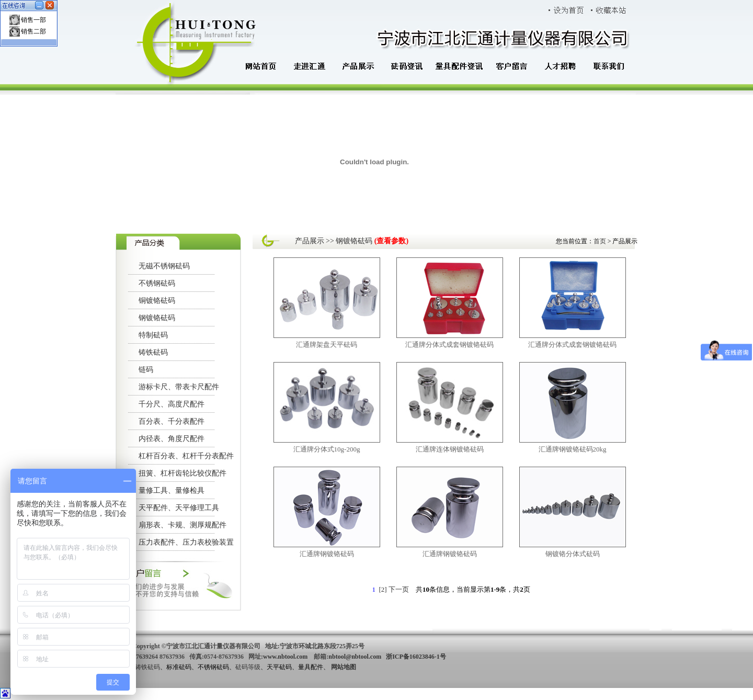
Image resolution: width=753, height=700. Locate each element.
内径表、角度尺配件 (172, 439)
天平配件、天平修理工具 (179, 508)
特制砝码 (153, 335)
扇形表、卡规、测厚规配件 (182, 525)
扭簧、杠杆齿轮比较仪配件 (182, 473)
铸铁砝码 (153, 352)
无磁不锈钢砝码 (164, 266)
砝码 (242, 667)
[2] (383, 589)
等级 (254, 667)
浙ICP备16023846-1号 (416, 657)
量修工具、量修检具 (172, 490)
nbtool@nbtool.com (355, 657)
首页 (601, 241)
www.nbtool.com (285, 657)
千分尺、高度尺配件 (172, 404)
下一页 (399, 589)
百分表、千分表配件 (172, 421)
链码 (146, 370)
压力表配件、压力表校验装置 (186, 542)
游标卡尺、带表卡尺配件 (179, 387)
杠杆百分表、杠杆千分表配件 (186, 456)
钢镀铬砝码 (157, 318)
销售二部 (33, 31)
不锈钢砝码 (157, 283)
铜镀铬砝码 (157, 301)
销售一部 (33, 20)
